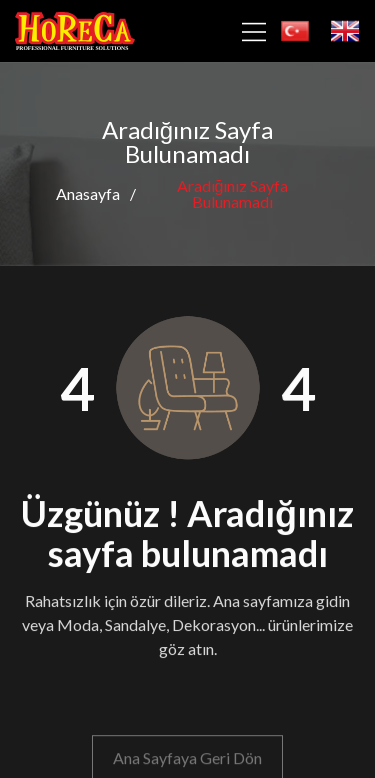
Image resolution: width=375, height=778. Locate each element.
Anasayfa (88, 193)
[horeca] (75, 31)
